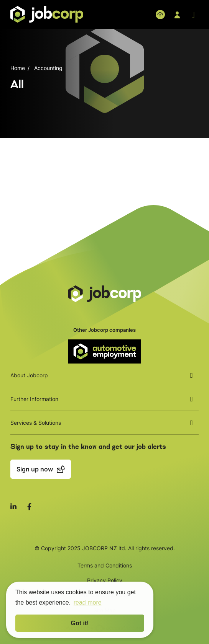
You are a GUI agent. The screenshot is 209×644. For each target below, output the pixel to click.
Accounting (48, 68)
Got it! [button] (80, 623)
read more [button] (88, 602)
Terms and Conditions (105, 565)
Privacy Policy (105, 580)
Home (18, 68)
